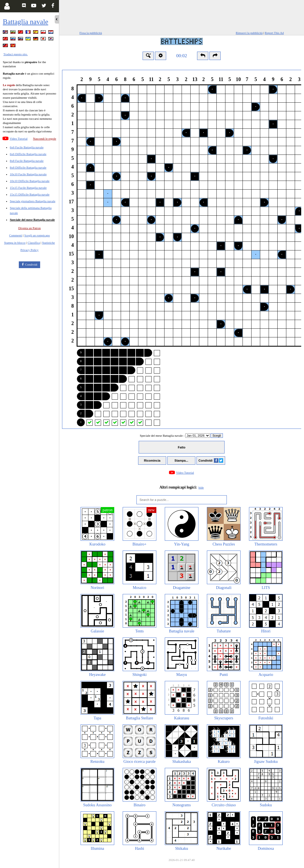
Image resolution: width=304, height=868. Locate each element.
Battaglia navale (26, 22)
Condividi (31, 264)
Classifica (34, 243)
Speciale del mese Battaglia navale (32, 220)
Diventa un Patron (29, 228)
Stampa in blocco (15, 243)
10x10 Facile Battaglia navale (28, 174)
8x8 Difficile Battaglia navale (28, 167)
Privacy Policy (29, 250)
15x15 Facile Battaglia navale (28, 188)
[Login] (7, 6)
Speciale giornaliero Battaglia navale (33, 201)
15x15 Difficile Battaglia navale (30, 194)
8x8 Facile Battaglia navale (27, 161)
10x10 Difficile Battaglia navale (30, 181)
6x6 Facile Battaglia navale (27, 147)
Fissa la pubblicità (91, 33)
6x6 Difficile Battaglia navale (28, 154)
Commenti (15, 235)
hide (201, 487)
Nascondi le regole (45, 139)
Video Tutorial (19, 139)
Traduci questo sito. (16, 54)
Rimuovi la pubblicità (249, 33)
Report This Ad (274, 33)
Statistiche (49, 243)
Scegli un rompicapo (37, 235)
